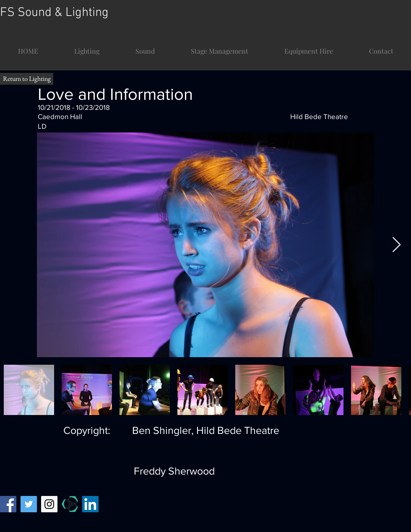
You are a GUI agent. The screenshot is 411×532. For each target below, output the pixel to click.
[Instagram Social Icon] (49, 504)
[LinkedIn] (90, 504)
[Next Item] (397, 245)
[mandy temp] (70, 504)
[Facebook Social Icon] (8, 504)
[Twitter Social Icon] (29, 504)
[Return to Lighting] (27, 79)
